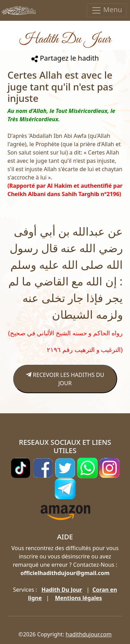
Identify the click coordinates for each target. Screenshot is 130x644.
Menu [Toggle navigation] (107, 10)
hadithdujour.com (89, 634)
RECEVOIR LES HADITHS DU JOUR (65, 379)
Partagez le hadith (65, 58)
